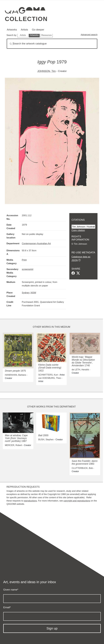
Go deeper (38, 30)
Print (24, 260)
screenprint (28, 269)
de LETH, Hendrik (80, 370)
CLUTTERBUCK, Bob (82, 468)
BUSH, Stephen (46, 440)
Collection (26, 19)
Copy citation (78, 230)
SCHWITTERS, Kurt (48, 375)
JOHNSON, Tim (47, 71)
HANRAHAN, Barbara (15, 375)
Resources (46, 35)
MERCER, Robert (13, 445)
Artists (24, 30)
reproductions (30, 501)
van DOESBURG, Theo (50, 378)
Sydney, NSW (29, 293)
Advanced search (89, 35)
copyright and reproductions (77, 501)
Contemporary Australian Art (36, 243)
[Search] (52, 44)
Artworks (12, 30)
